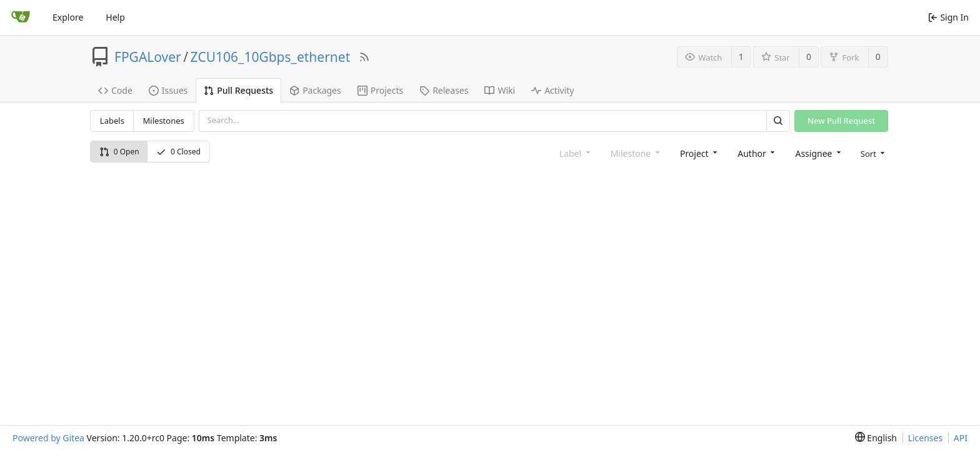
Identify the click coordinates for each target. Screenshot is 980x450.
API (961, 438)
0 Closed (178, 152)
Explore (68, 17)
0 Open (119, 152)
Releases (444, 90)
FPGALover (148, 57)
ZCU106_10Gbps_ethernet (271, 57)
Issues (168, 90)
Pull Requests (238, 90)
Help (115, 17)
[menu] (872, 153)
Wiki (500, 90)
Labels (112, 121)
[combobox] (697, 153)
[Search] (778, 121)
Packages (315, 90)
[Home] (21, 17)
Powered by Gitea (48, 438)
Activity (552, 90)
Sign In (948, 17)
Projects (380, 90)
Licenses (926, 438)
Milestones (164, 121)
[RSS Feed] (364, 57)
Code (115, 90)
